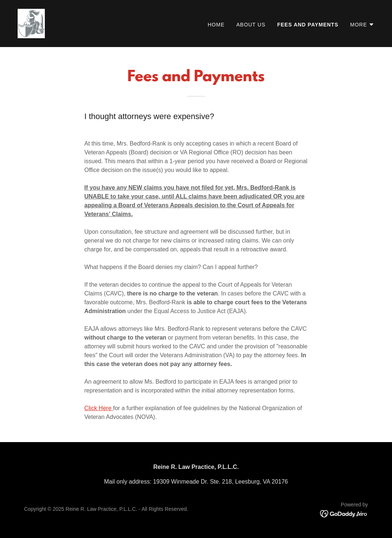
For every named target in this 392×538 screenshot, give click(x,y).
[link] (31, 23)
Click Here (98, 408)
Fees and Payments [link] (308, 25)
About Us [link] (251, 25)
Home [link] (216, 25)
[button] (362, 25)
